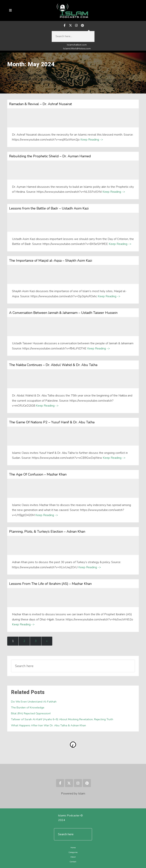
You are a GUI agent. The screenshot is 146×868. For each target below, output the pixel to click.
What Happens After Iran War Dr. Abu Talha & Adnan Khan (48, 725)
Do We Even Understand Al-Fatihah (34, 702)
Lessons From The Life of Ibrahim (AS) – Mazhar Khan (50, 584)
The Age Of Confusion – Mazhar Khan (38, 474)
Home (73, 848)
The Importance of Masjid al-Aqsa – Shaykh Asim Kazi (51, 261)
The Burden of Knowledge (28, 707)
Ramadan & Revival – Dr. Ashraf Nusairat (40, 104)
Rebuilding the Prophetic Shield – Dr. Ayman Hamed (50, 156)
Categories (73, 852)
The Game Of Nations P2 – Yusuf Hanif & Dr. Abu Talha (52, 422)
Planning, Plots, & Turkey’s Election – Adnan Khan (47, 532)
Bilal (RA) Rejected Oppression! (31, 713)
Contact (73, 862)
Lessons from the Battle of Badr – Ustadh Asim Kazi (49, 208)
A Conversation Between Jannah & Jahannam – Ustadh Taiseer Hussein (63, 313)
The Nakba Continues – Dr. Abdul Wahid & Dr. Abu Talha (53, 365)
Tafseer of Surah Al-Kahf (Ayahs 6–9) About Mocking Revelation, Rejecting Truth (62, 719)
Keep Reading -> (92, 140)
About (73, 857)
